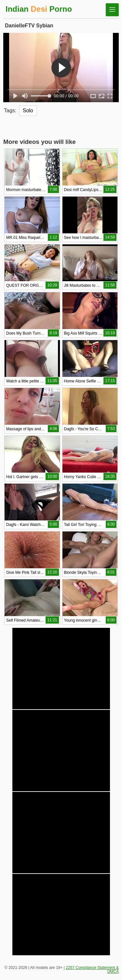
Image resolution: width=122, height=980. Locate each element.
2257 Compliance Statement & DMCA (92, 970)
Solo (28, 110)
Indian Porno (39, 9)
